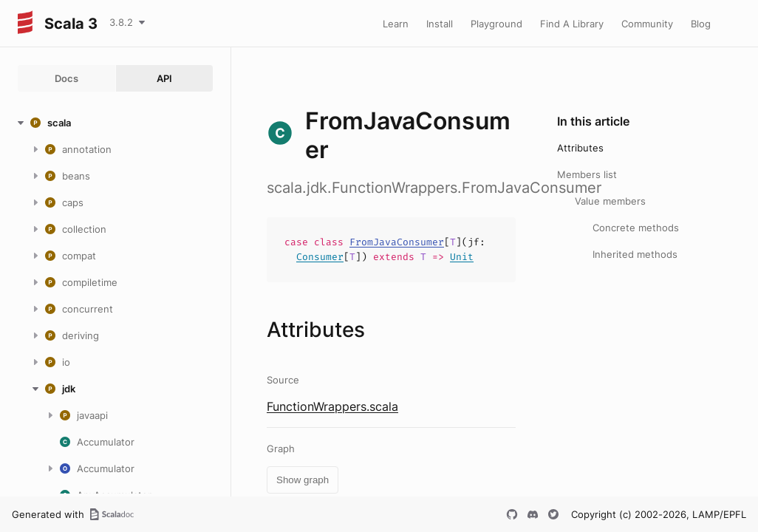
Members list (587, 174)
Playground (496, 24)
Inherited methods (635, 254)
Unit (462, 257)
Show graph (303, 480)
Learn (396, 24)
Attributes (580, 148)
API (164, 78)
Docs (66, 78)
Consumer (320, 257)
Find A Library (572, 24)
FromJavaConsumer (397, 242)
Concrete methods (636, 228)
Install (440, 24)
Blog (701, 24)
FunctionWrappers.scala (332, 406)
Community (647, 24)
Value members (610, 201)
